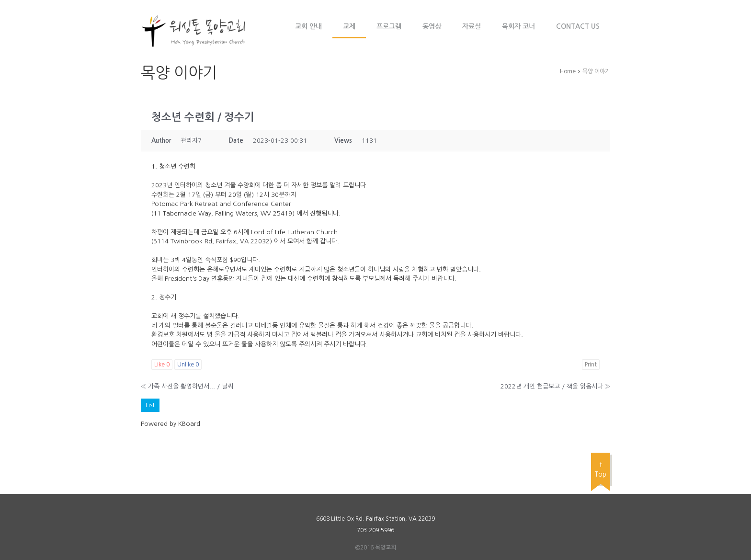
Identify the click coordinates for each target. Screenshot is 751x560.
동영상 (432, 26)
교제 (349, 26)
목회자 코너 (518, 26)
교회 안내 (308, 26)
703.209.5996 (375, 530)
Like (162, 365)
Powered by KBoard (171, 424)
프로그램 (389, 26)
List (150, 405)
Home (568, 71)
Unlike (188, 365)
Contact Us (578, 26)
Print (591, 365)
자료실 (472, 26)
